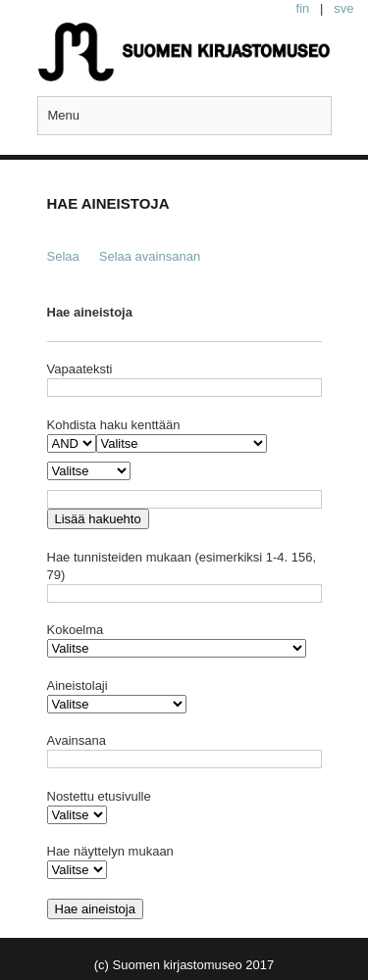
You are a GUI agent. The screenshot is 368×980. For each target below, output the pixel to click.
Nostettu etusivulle (99, 796)
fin (303, 8)
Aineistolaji (78, 686)
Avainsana (77, 740)
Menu (64, 115)
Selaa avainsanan (150, 256)
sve (343, 8)
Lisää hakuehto (98, 519)
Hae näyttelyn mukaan (110, 851)
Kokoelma (76, 630)
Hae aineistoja (90, 312)
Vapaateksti (80, 369)
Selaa (63, 256)
